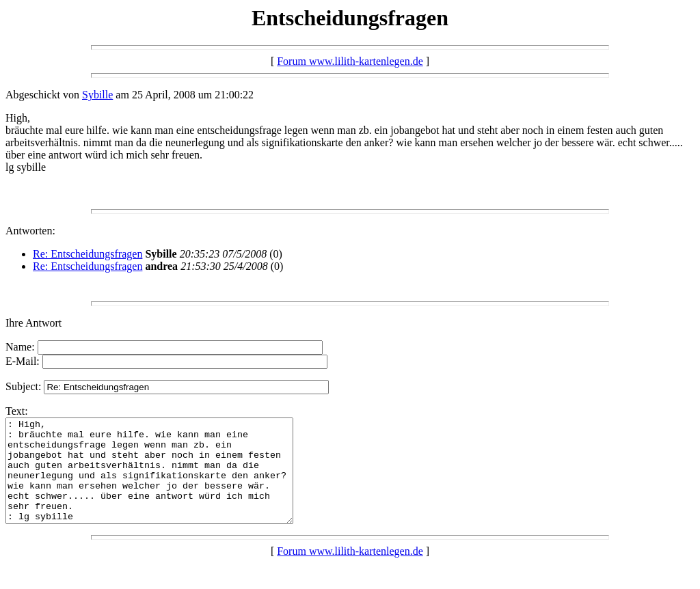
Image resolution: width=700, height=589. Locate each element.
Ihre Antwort (33, 323)
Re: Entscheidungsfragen (87, 254)
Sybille (97, 95)
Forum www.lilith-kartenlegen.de (350, 61)
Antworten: (30, 231)
